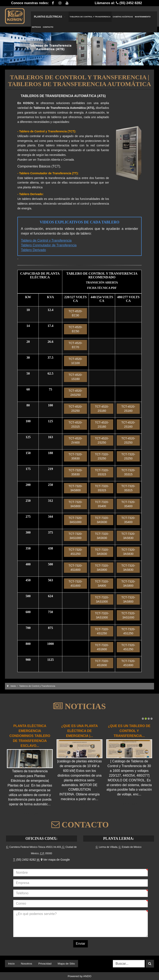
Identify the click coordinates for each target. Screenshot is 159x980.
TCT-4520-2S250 (75, 409)
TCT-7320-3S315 (102, 472)
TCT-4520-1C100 (75, 361)
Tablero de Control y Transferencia (46, 240)
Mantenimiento (143, 17)
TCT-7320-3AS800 (75, 488)
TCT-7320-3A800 (102, 584)
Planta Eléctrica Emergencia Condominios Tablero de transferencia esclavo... (30, 736)
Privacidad (45, 964)
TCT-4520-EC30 (75, 313)
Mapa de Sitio (66, 964)
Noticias (36, 27)
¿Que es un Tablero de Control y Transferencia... (129, 731)
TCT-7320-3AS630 (102, 520)
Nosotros (26, 964)
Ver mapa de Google (55, 860)
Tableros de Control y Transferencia (90, 17)
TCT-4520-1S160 (75, 377)
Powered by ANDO (79, 976)
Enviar (80, 944)
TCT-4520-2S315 (75, 425)
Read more (30, 814)
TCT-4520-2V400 (75, 440)
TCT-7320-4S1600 (75, 568)
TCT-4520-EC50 (75, 329)
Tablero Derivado (33, 250)
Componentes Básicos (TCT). (39, 166)
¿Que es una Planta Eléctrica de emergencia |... (80, 731)
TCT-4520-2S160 (102, 409)
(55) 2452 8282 (26, 860)
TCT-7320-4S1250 (75, 552)
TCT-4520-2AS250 (75, 393)
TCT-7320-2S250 (102, 456)
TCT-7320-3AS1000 (75, 520)
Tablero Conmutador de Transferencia (49, 245)
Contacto (48, 27)
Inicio (13, 686)
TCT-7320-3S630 (75, 456)
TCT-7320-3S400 (102, 504)
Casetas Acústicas (123, 17)
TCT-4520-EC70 (75, 345)
